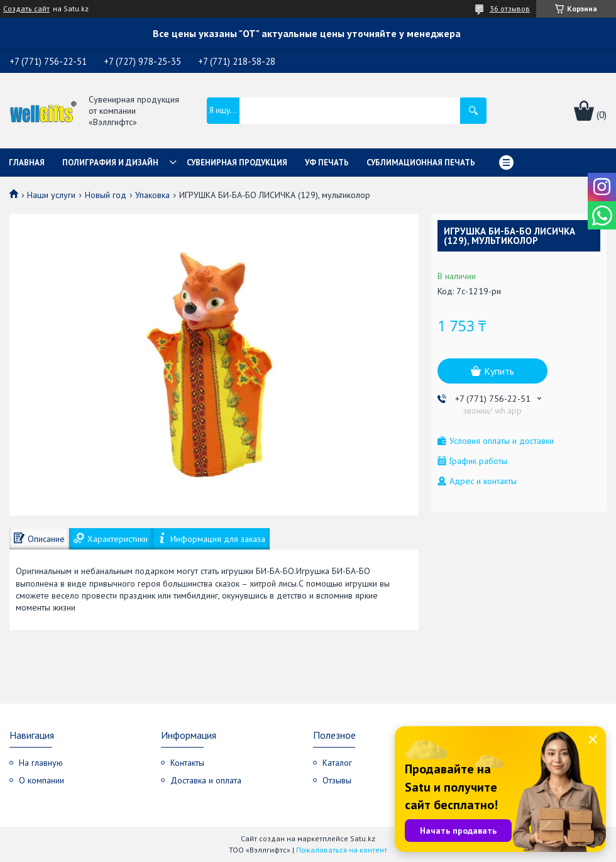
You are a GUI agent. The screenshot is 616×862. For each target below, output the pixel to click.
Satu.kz (363, 838)
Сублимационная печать (421, 163)
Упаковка (152, 195)
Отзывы (337, 780)
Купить (499, 371)
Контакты (187, 763)
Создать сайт (26, 9)
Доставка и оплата (206, 780)
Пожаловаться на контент (342, 850)
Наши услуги (51, 195)
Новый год (106, 195)
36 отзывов (510, 8)
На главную (41, 763)
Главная (27, 163)
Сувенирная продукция (237, 163)
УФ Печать (327, 163)
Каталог (337, 763)
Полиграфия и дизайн (110, 163)
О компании (41, 780)
